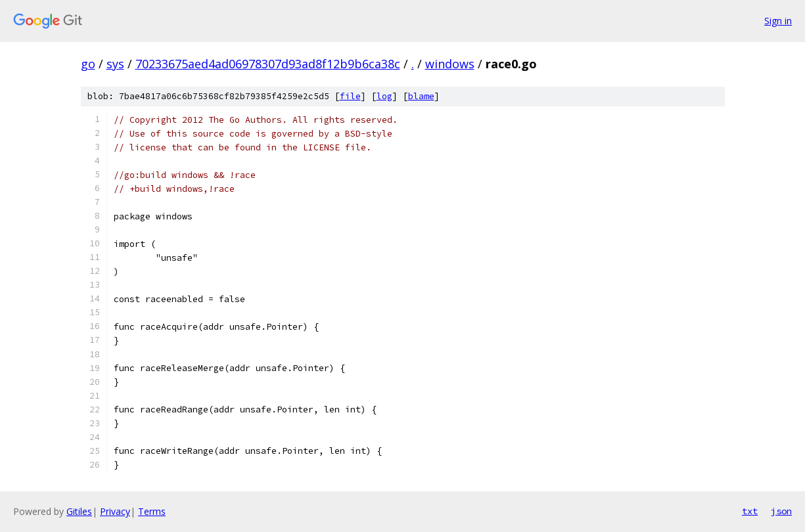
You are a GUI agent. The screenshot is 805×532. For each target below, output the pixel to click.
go (88, 64)
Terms (152, 511)
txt (750, 511)
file (350, 96)
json (781, 511)
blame (421, 96)
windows (450, 64)
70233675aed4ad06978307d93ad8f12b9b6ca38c (268, 64)
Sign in (778, 21)
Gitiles (79, 511)
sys (115, 64)
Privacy (115, 511)
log (384, 96)
